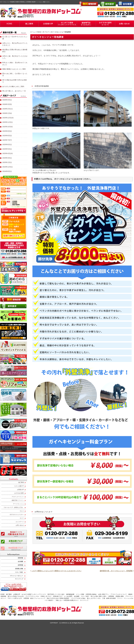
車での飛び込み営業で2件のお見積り (14, 81)
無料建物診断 (70, 594)
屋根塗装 (15, 203)
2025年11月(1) (7, 122)
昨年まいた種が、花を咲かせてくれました (15, 64)
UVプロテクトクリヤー (17, 515)
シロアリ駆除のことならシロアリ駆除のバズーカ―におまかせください (57, 571)
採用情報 (21, 565)
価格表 (130, 594)
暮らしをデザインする (94, 598)
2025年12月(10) (8, 118)
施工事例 (21, 482)
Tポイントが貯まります (15, 598)
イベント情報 (80, 594)
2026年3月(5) (7, 104)
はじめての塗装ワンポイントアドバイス (34, 594)
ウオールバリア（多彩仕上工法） (14, 507)
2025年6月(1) (7, 145)
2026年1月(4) (7, 113)
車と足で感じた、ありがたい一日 (14, 91)
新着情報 (21, 558)
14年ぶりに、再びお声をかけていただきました (15, 44)
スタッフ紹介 (19, 572)
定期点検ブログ (58, 596)
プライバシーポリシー (16, 576)
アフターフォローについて (119, 594)
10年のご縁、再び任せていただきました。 (15, 57)
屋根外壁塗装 (16, 205)
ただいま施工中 (19, 486)
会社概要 (21, 561)
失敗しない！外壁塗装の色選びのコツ (67, 600)
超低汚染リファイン (18, 500)
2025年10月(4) (7, 127)
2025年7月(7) (7, 140)
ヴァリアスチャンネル (32, 596)
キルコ (22, 511)
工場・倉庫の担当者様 (109, 598)
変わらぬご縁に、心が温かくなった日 (15, 74)
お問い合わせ (20, 525)
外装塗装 (15, 201)
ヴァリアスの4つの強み (78, 598)
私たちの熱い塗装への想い (99, 596)
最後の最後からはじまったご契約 (14, 69)
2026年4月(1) (7, 100)
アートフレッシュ (18, 504)
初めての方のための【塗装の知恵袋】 (58, 598)
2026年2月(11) (7, 109)
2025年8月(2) (7, 136)
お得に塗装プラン (103, 594)
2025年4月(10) (7, 153)
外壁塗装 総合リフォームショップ (34, 598)
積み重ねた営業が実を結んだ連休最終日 (15, 51)
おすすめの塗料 (19, 493)
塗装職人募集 (19, 569)
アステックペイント (18, 497)
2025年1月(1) (7, 162)
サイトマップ (19, 579)
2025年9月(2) (7, 131)
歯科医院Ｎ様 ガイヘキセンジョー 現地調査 (116, 571)
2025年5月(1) (7, 149)
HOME (2, 594)
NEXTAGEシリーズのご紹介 (56, 594)
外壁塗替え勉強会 (91, 594)
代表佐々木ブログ (43, 32)
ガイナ (22, 518)
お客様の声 (20, 490)
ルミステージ (20, 522)
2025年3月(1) (7, 158)
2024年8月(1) (7, 171)
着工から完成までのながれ (16, 596)
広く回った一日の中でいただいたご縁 (15, 38)
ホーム (33, 32)
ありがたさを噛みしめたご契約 (13, 86)
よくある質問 (68, 596)
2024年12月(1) (7, 167)
